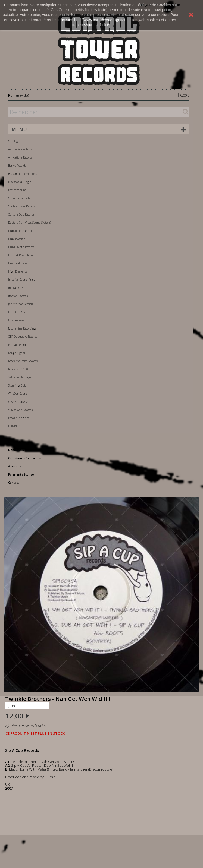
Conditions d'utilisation (25, 458)
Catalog (13, 141)
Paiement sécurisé (21, 474)
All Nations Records (20, 157)
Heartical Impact (19, 263)
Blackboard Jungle (20, 182)
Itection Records (18, 296)
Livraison (14, 442)
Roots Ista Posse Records (23, 361)
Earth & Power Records (22, 255)
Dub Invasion (17, 239)
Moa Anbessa (16, 320)
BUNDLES (14, 426)
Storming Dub (17, 385)
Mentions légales (20, 450)
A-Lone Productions (20, 149)
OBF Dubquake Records (23, 337)
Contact (13, 483)
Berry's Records (17, 166)
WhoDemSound (18, 394)
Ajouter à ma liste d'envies (26, 726)
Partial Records (18, 345)
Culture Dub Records (21, 214)
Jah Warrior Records (21, 304)
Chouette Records (19, 198)
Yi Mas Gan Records (20, 410)
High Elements (18, 271)
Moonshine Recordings (22, 328)
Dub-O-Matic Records (21, 247)
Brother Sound (17, 190)
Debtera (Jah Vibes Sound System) (29, 223)
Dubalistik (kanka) (20, 231)
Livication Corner (19, 312)
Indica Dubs (16, 288)
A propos (15, 466)
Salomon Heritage (19, 377)
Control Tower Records (22, 206)
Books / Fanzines (19, 418)
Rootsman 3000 (18, 369)
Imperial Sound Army (22, 280)
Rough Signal (17, 353)
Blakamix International (23, 174)
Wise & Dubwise (18, 402)
